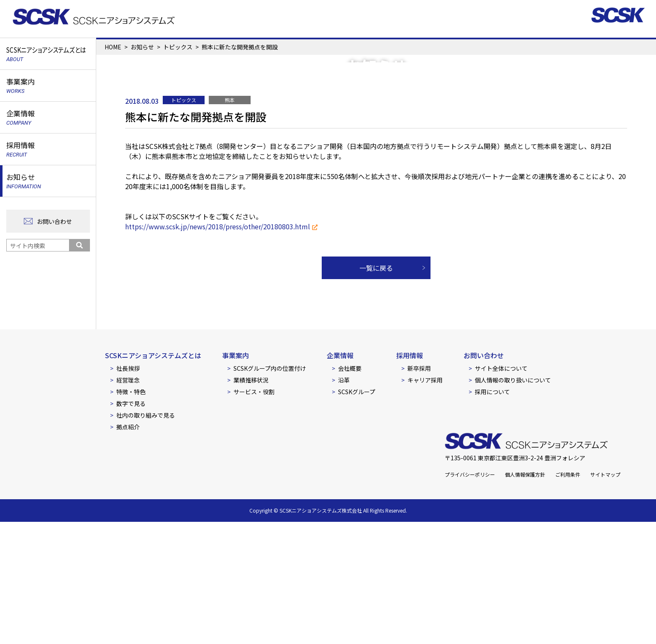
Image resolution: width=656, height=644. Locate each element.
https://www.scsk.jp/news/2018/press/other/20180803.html (218, 349)
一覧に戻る (376, 390)
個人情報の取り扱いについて (513, 502)
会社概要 (350, 490)
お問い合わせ (54, 221)
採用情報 (410, 477)
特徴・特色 (131, 514)
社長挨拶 (128, 490)
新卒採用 (419, 490)
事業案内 (236, 477)
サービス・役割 (254, 514)
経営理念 (128, 502)
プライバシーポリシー (470, 597)
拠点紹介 (128, 549)
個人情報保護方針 (525, 597)
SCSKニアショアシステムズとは (153, 477)
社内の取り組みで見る (146, 537)
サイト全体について (501, 490)
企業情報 (340, 477)
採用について (492, 514)
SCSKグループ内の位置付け (270, 490)
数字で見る (131, 526)
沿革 (344, 502)
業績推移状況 (251, 502)
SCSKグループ (357, 514)
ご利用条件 (568, 597)
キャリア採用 (425, 502)
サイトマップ (605, 597)
